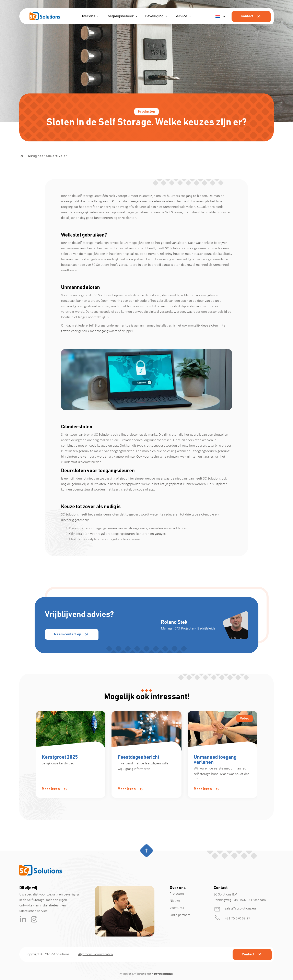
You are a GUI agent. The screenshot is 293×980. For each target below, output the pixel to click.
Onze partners (180, 915)
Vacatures (177, 908)
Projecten (177, 894)
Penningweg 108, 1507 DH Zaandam (240, 900)
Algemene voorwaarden (95, 954)
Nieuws (175, 901)
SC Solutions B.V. (225, 895)
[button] (220, 16)
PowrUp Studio (162, 974)
